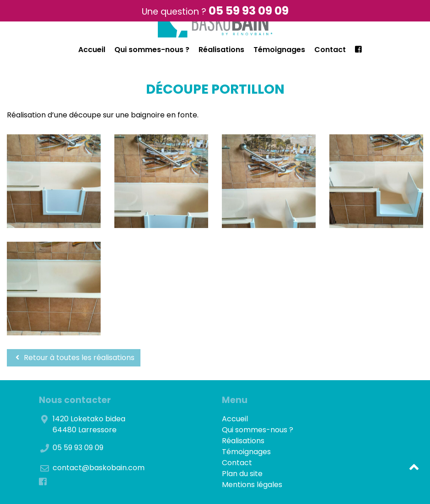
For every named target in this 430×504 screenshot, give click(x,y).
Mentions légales (252, 485)
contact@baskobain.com (99, 468)
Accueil (92, 50)
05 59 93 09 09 (249, 11)
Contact (330, 50)
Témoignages (279, 50)
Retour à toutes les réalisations (74, 358)
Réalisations (221, 50)
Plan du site (242, 474)
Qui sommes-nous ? (152, 50)
